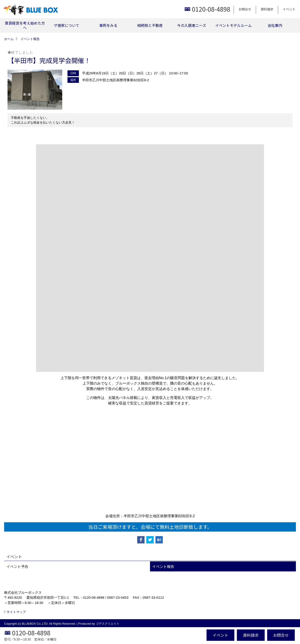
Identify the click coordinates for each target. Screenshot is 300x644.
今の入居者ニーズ (192, 25)
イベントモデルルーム (233, 25)
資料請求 (267, 9)
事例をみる (108, 25)
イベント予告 (17, 566)
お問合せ (245, 9)
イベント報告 (163, 566)
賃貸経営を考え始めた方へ (25, 25)
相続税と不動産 (150, 25)
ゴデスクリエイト (108, 624)
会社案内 (275, 25)
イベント (289, 9)
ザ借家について (67, 25)
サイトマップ (16, 612)
